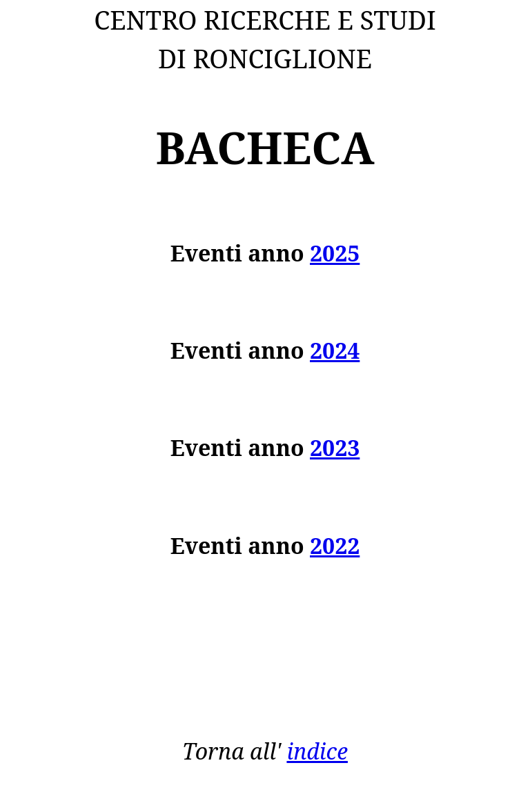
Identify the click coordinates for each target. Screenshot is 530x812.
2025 (335, 253)
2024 (335, 350)
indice (317, 751)
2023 (335, 447)
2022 (335, 545)
